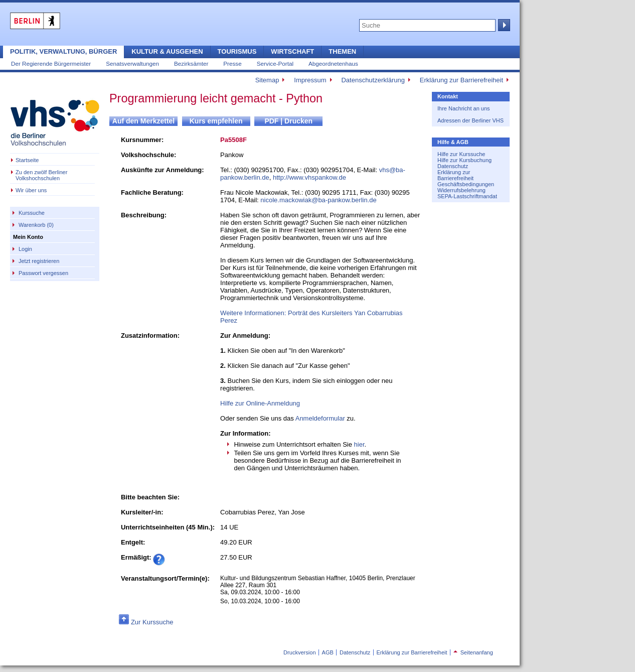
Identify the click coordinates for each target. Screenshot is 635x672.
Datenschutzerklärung (373, 80)
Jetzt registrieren (39, 261)
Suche (503, 25)
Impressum (310, 80)
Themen (342, 51)
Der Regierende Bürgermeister (51, 63)
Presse (232, 63)
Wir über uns (31, 190)
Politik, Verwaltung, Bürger (63, 51)
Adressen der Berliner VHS (470, 120)
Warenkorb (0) (36, 225)
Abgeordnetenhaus (333, 63)
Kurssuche (32, 213)
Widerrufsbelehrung (461, 190)
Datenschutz (453, 166)
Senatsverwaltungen (132, 63)
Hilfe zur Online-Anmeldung (260, 403)
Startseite (27, 160)
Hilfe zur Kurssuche (461, 154)
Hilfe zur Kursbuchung (464, 160)
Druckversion (299, 652)
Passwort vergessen (43, 273)
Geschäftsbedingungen (466, 184)
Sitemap (267, 80)
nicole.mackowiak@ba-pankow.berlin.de (318, 200)
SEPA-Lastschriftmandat (467, 196)
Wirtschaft (292, 51)
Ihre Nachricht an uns (464, 108)
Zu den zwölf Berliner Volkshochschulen (41, 175)
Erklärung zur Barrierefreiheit (461, 80)
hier (359, 444)
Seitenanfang (473, 652)
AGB (328, 652)
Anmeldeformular (320, 418)
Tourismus (237, 51)
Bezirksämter (191, 63)
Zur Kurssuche (152, 622)
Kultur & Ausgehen (167, 51)
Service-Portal (275, 63)
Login (25, 249)
